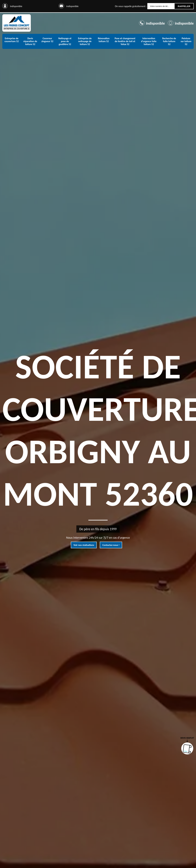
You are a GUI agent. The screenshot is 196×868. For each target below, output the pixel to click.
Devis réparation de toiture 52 (30, 41)
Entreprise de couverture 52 (12, 40)
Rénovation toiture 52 (104, 40)
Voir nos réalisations (84, 545)
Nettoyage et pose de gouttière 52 (65, 41)
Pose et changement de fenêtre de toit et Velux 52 (125, 41)
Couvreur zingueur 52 (47, 40)
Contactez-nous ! (111, 545)
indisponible (72, 6)
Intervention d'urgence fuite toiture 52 (149, 41)
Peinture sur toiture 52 (186, 41)
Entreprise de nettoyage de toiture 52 (85, 41)
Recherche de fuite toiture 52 (169, 41)
